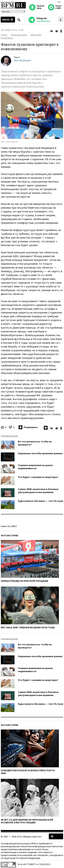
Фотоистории (9, 536)
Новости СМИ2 (9, 526)
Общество (36, 35)
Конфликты (7, 38)
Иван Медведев (22, 60)
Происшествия (19, 35)
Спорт (4, 35)
